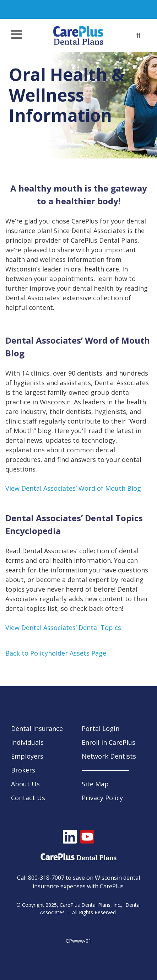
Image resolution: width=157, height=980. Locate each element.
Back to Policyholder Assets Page (56, 653)
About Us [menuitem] (25, 784)
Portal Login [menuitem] (101, 728)
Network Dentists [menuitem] (109, 756)
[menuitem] (115, 770)
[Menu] (18, 35)
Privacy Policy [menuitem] (102, 798)
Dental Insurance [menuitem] (37, 728)
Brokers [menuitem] (23, 770)
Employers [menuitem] (27, 756)
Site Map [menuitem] (95, 784)
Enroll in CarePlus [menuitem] (109, 742)
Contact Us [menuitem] (28, 798)
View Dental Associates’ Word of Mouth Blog (73, 488)
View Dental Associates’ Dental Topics (63, 628)
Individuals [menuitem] (27, 742)
